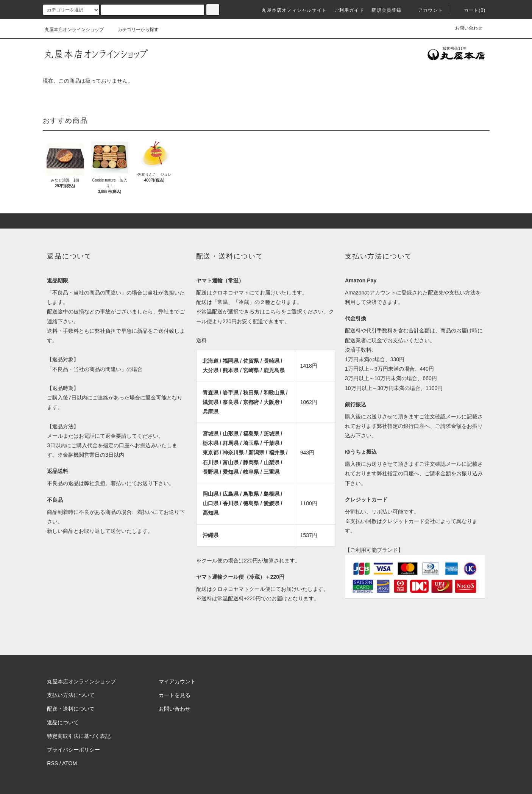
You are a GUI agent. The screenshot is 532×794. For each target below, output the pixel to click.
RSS (52, 763)
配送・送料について (71, 709)
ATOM (69, 763)
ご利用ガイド (349, 10)
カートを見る (175, 695)
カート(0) (470, 10)
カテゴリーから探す (134, 30)
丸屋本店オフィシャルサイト (294, 10)
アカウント (426, 10)
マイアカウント (177, 681)
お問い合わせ (469, 28)
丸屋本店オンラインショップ (74, 30)
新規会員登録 (386, 10)
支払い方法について (71, 695)
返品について (63, 722)
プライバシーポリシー (73, 750)
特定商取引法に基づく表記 (79, 736)
